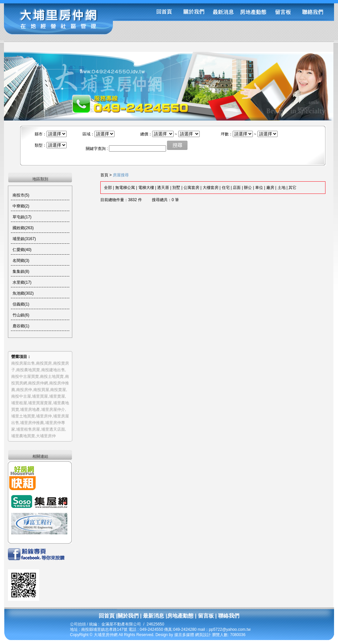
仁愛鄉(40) (22, 250)
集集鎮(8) (21, 271)
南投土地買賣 (52, 376)
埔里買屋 (40, 396)
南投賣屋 (58, 390)
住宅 (226, 188)
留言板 (205, 616)
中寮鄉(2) (21, 206)
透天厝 (163, 188)
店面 (237, 188)
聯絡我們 (228, 616)
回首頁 (107, 616)
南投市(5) (21, 195)
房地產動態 (180, 616)
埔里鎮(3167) (24, 239)
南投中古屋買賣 (25, 376)
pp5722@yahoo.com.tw (230, 629)
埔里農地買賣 (23, 436)
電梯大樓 (146, 188)
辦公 (248, 188)
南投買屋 (41, 390)
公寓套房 (191, 188)
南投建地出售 (53, 370)
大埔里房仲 (46, 436)
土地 (282, 188)
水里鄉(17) (22, 282)
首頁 (104, 175)
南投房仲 (24, 390)
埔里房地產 (30, 410)
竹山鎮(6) (21, 315)
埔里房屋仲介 (53, 410)
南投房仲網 (38, 383)
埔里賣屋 (57, 396)
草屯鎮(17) (22, 217)
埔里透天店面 (53, 429)
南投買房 (44, 363)
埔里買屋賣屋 (40, 403)
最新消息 (153, 616)
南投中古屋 (21, 396)
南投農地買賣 (28, 370)
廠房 (270, 188)
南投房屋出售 (23, 363)
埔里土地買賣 (23, 416)
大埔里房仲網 (106, 635)
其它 (292, 188)
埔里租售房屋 (28, 429)
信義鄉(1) (21, 304)
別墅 (176, 188)
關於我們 (128, 616)
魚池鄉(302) (23, 293)
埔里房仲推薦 (32, 423)
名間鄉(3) (21, 261)
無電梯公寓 (125, 188)
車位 (259, 188)
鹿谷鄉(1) (21, 326)
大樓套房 (211, 188)
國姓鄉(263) (23, 228)
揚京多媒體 (184, 635)
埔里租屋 (19, 403)
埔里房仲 (44, 416)
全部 (108, 188)
